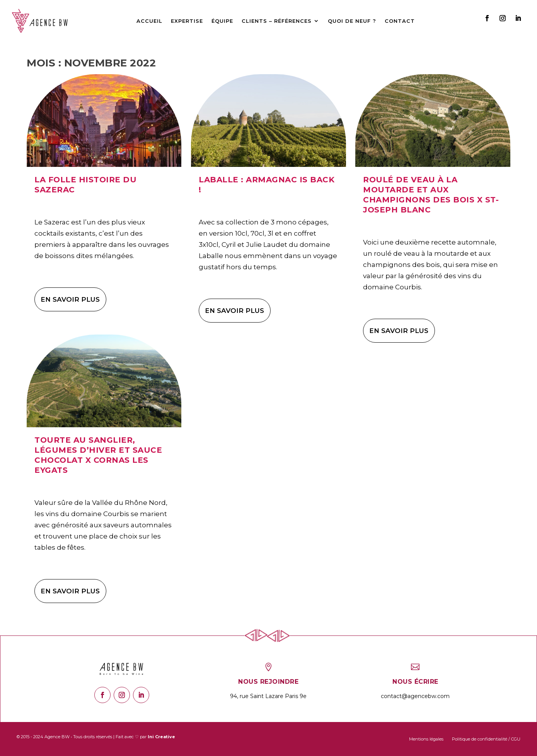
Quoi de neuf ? (352, 21)
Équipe (222, 21)
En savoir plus (70, 299)
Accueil (149, 21)
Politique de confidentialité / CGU (486, 739)
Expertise (187, 21)
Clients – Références (277, 21)
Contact (400, 21)
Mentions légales (426, 739)
